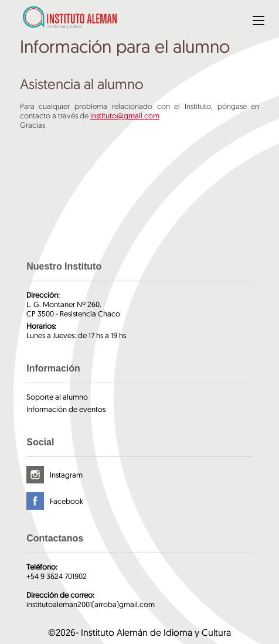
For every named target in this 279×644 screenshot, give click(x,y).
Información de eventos (66, 409)
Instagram (66, 475)
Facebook (67, 501)
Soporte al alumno (57, 397)
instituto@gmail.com (125, 115)
